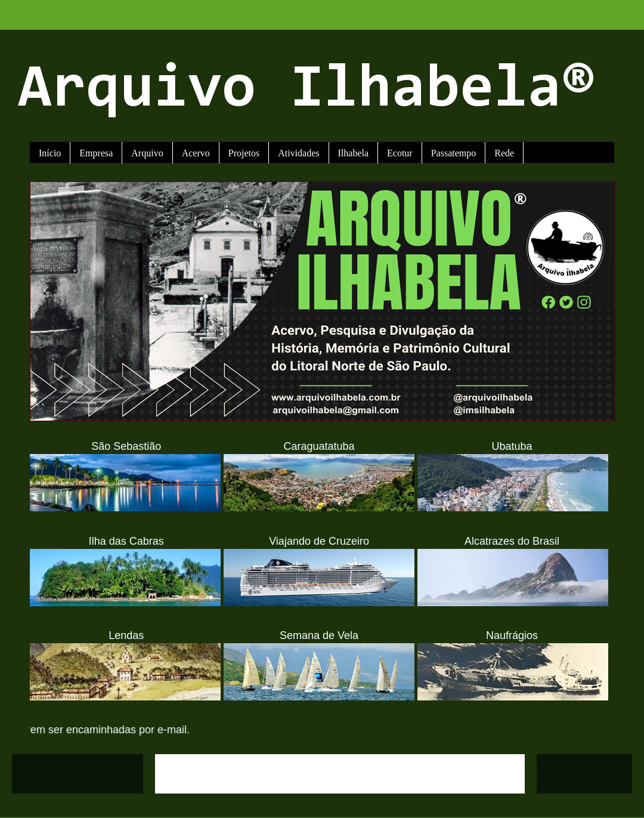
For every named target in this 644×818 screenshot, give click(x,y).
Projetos (244, 153)
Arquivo (147, 153)
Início (50, 153)
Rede (504, 153)
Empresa (96, 153)
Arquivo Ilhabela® (307, 91)
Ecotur (400, 153)
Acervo (196, 153)
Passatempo (454, 153)
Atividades (298, 153)
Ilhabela (354, 153)
